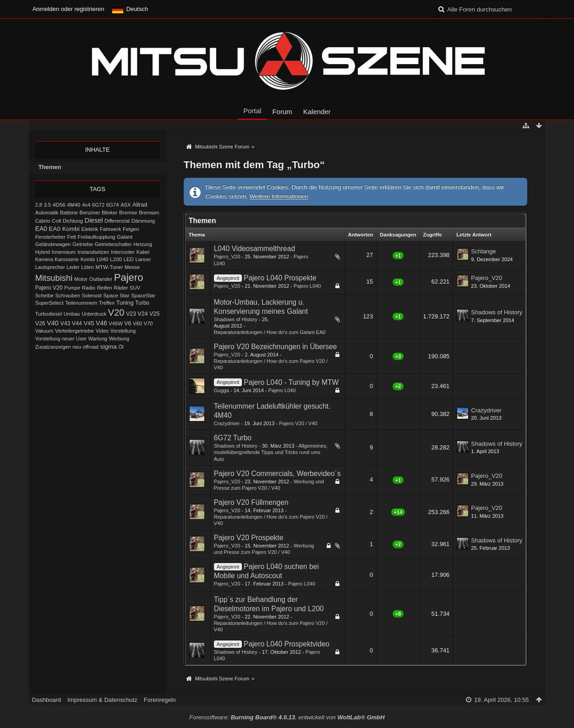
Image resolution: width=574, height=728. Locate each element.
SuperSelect (49, 303)
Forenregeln (160, 700)
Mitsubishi (54, 278)
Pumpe (72, 288)
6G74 (113, 205)
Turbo (142, 303)
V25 (154, 314)
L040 (103, 259)
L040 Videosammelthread (254, 249)
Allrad (140, 205)
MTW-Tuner (109, 267)
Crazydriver (227, 423)
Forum (282, 112)
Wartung (98, 339)
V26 (40, 323)
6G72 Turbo (233, 438)
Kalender (317, 112)
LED (129, 259)
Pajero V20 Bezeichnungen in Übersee (276, 347)
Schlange (483, 251)
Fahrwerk (110, 229)
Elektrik (90, 229)
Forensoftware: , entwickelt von (287, 717)
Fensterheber (50, 237)
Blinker (109, 213)
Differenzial (117, 221)
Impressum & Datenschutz (102, 700)
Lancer (143, 259)
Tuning (125, 303)
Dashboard (47, 700)
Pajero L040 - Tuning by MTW (291, 382)
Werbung (119, 339)
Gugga (221, 390)
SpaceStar (143, 296)
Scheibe (44, 296)
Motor (81, 279)
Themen (50, 167)
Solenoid (92, 296)
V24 (142, 314)
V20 (116, 312)
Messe (132, 267)
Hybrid (43, 252)
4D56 (59, 205)
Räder (121, 288)
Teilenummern (81, 303)
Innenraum (63, 252)
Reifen (105, 288)
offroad (91, 347)
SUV (135, 288)
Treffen (107, 303)
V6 (128, 323)
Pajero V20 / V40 (298, 423)
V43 (65, 323)
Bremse (128, 213)
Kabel (143, 252)
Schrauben (68, 296)
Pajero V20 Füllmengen (251, 502)
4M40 (74, 205)
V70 (148, 323)
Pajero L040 (307, 286)
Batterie (69, 213)
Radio (89, 288)
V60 (137, 323)
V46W (115, 323)
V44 (77, 323)
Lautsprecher (50, 267)
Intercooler (123, 252)
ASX (126, 205)
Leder (73, 267)
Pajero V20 (49, 288)
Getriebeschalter (113, 244)
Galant (125, 237)
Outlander (101, 279)
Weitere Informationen (279, 196)
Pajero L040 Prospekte (280, 278)
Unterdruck (94, 314)
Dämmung (143, 221)
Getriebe (83, 244)
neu (77, 347)
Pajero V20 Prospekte (249, 538)
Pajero (129, 277)
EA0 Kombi (64, 229)
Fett (72, 237)
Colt (56, 221)
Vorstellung (123, 331)
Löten (87, 267)
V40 (53, 323)
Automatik (47, 213)
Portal (252, 111)
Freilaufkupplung (97, 237)
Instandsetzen (93, 252)
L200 (116, 259)
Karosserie (67, 259)
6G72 (98, 205)
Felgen (131, 229)
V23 (131, 314)
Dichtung (73, 221)
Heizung (143, 244)
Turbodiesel (49, 314)
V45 (89, 323)
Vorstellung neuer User (61, 339)
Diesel (94, 220)
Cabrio (43, 221)
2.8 (39, 205)
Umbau (72, 314)
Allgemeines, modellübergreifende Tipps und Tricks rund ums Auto (271, 452)
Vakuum (44, 331)
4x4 (86, 205)
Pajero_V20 (227, 257)
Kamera (44, 259)
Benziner (90, 213)
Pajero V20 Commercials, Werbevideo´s (277, 473)
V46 (101, 323)
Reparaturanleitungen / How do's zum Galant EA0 (270, 332)
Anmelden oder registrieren (68, 9)
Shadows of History (236, 319)
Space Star (116, 296)
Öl (121, 347)
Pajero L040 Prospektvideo (287, 644)
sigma (109, 347)
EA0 (41, 229)
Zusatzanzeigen (53, 347)
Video (102, 331)
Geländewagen (53, 244)
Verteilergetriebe (74, 331)
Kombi (88, 259)
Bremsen (149, 213)
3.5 (48, 205)
